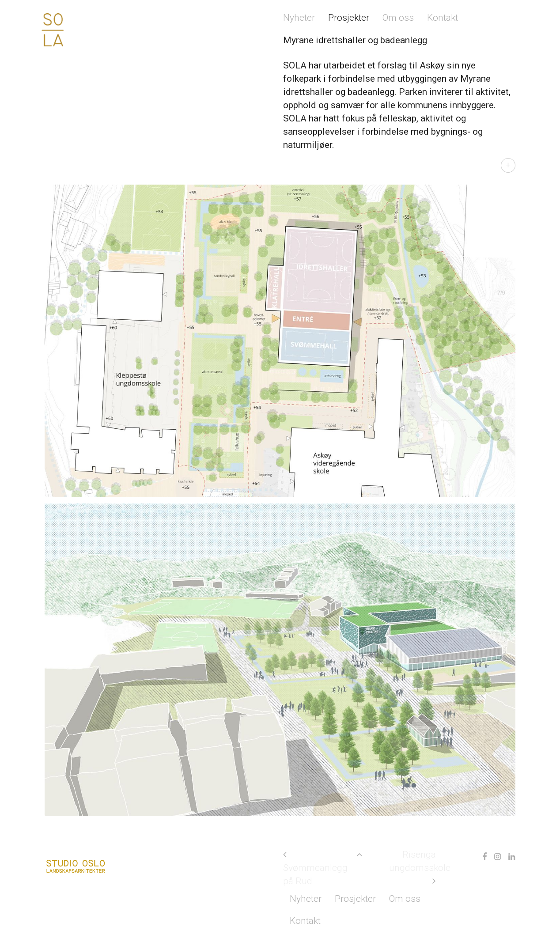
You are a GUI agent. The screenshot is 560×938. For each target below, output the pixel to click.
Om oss (398, 18)
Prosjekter (349, 18)
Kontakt (443, 18)
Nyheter (299, 18)
